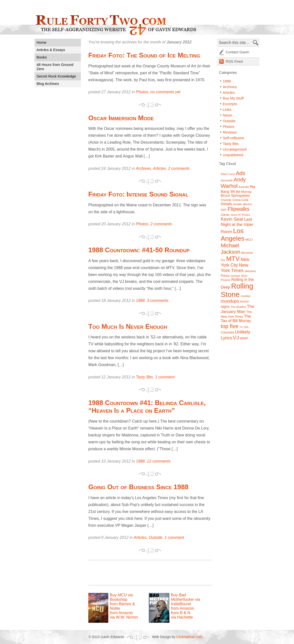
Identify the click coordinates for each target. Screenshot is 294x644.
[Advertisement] (146, 573)
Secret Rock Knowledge (56, 76)
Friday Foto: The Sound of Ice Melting (144, 55)
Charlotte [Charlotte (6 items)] (226, 200)
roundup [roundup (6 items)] (246, 296)
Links (227, 109)
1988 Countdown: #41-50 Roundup (139, 250)
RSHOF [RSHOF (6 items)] (245, 302)
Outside (156, 537)
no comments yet (165, 92)
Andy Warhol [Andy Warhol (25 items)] (233, 183)
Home (41, 42)
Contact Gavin (237, 52)
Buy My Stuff (233, 98)
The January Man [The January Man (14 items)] (238, 309)
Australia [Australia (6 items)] (244, 187)
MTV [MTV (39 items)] (233, 259)
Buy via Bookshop (121, 597)
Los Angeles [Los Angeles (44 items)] (233, 235)
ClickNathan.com (189, 637)
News (227, 115)
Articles (159, 168)
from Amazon (121, 613)
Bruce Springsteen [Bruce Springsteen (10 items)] (235, 195)
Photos (142, 92)
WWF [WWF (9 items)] (244, 338)
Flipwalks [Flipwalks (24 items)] (239, 209)
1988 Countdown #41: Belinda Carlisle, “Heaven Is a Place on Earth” (147, 407)
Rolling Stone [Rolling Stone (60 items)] (237, 290)
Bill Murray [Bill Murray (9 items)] (244, 192)
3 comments (158, 301)
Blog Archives (48, 84)
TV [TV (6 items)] (241, 327)
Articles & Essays (51, 50)
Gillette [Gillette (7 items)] (225, 215)
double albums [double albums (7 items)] (243, 204)
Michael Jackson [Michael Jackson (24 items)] (230, 249)
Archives (143, 168)
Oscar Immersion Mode (121, 118)
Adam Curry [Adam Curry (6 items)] (228, 174)
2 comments (179, 168)
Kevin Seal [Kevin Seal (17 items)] (232, 219)
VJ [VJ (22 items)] (236, 338)
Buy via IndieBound (185, 599)
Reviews (230, 132)
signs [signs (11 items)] (225, 306)
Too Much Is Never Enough (128, 327)
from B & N (181, 613)
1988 (140, 301)
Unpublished (233, 155)
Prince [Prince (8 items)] (225, 276)
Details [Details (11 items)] (227, 204)
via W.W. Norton (124, 617)
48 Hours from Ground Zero (55, 67)
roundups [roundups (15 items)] (230, 301)
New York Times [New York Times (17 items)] (235, 268)
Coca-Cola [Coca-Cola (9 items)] (240, 200)
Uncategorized (235, 149)
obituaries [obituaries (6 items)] (250, 271)
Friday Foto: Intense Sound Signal (138, 194)
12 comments (159, 461)
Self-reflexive (233, 138)
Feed (234, 61)
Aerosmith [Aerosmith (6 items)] (227, 180)
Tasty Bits (144, 377)
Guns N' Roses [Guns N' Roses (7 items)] (240, 215)
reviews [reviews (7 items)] (235, 276)
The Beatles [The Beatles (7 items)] (238, 307)
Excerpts (230, 104)
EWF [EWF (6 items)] (224, 210)
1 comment (165, 377)
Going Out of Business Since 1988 (138, 487)
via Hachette (182, 617)
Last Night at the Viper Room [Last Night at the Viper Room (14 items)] (237, 225)
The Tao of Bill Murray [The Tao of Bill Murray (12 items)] (236, 319)
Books (42, 57)
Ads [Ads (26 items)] (240, 173)
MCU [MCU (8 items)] (249, 240)
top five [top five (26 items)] (230, 326)
